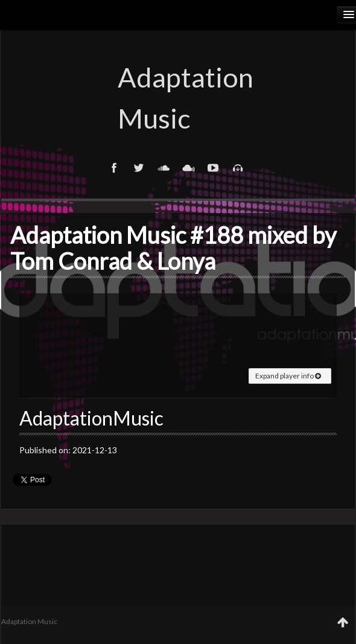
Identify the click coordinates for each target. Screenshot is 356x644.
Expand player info (288, 376)
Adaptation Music (178, 98)
